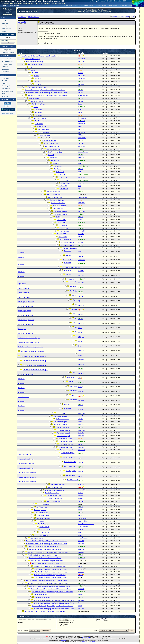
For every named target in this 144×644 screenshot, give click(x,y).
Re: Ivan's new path (61, 211)
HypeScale (4, 41)
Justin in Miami (83, 521)
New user (81, 12)
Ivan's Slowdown (66, 240)
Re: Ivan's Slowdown (68, 242)
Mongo (81, 101)
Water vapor (39, 124)
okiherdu (81, 549)
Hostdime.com (86, 637)
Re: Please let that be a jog (35, 62)
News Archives (6, 29)
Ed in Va (81, 267)
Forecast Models (7, 64)
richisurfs (81, 544)
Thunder (81, 143)
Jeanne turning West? (44, 518)
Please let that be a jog (33, 59)
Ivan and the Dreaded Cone (55, 490)
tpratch (81, 93)
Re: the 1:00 (54, 158)
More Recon (6, 69)
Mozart (81, 112)
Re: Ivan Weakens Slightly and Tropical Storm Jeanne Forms (45, 90)
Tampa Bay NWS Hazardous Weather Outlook (43, 547)
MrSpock (81, 126)
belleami (81, 436)
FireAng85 (82, 62)
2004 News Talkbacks (33, 17)
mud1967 (82, 76)
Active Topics (102, 10)
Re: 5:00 (34, 70)
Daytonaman (83, 118)
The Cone (71, 279)
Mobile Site (5, 96)
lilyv (80, 189)
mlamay (81, 572)
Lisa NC (81, 472)
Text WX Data (6, 89)
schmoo (81, 447)
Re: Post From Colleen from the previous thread (45, 558)
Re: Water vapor (42, 127)
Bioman (81, 391)
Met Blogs (5, 26)
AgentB (81, 416)
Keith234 (81, 234)
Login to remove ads (8, 114)
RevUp (81, 387)
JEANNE (59, 217)
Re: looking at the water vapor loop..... (30, 342)
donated (64, 640)
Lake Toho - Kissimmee (86, 524)
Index (121, 17)
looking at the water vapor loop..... (29, 338)
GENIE (81, 332)
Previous (114, 17)
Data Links (5, 83)
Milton (93, 6)
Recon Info (5, 66)
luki (80, 163)
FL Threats (40, 521)
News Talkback (22, 17)
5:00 (31, 67)
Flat (132, 17)
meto (80, 510)
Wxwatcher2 (83, 197)
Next (127, 17)
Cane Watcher (83, 95)
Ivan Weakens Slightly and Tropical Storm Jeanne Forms (40, 56)
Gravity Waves (34, 98)
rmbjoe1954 (22, 22)
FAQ (97, 12)
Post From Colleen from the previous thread (42, 555)
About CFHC (6, 94)
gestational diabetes (40, 595)
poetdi (80, 498)
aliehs (80, 422)
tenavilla (81, 400)
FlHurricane (8, 9)
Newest (9, 50)
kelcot (80, 104)
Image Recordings (7, 61)
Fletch (80, 237)
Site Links (5, 81)
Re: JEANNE (61, 220)
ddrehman (82, 124)
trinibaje (81, 373)
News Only (5, 23)
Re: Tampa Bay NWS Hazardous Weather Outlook (46, 549)
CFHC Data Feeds (7, 91)
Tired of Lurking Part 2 (56, 499)
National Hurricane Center (88, 642)
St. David (81, 231)
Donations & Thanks (8, 52)
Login (4, 6)
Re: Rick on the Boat (49, 141)
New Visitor (15, 6)
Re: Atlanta (39, 110)
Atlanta (36, 107)
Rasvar (81, 242)
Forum (4, 50)
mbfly (80, 444)
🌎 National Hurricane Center (8, 110)
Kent (80, 220)
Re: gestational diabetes (43, 597)
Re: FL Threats (43, 524)
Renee (81, 73)
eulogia (81, 419)
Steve (80, 328)
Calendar (108, 12)
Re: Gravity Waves (37, 101)
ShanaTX (82, 450)
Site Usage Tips (7, 86)
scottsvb (81, 248)
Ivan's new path (58, 209)
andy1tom (82, 78)
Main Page (5, 21)
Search (4, 31)
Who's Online (90, 12)
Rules (101, 12)
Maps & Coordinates (8, 59)
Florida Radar (6, 72)
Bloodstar (82, 59)
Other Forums (86, 10)
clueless (81, 484)
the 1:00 (51, 155)
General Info (6, 78)
